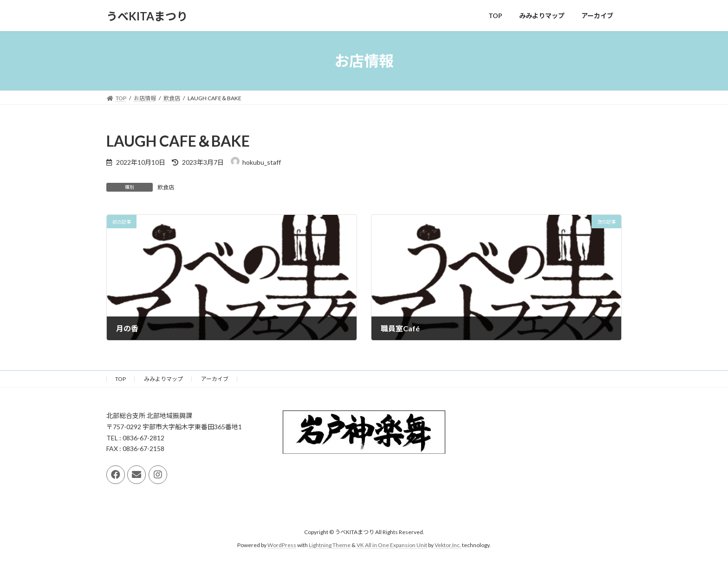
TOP (120, 379)
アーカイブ (215, 379)
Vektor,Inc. (448, 545)
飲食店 (166, 187)
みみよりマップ (163, 379)
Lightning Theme (330, 545)
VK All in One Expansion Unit (392, 545)
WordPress (282, 545)
